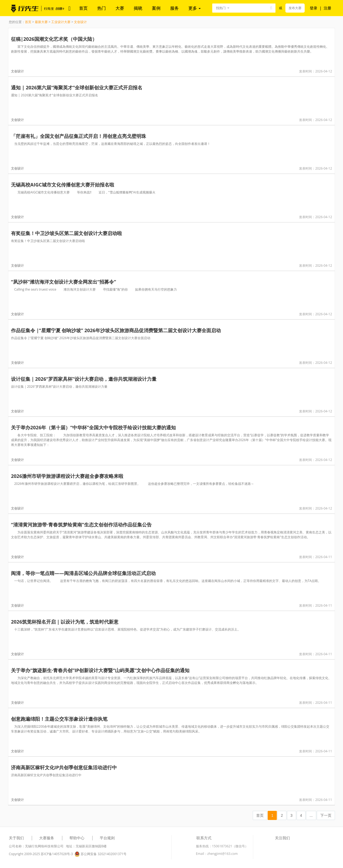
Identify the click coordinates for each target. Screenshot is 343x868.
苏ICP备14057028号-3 (57, 854)
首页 (83, 8)
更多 (195, 8)
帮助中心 (77, 838)
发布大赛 (295, 8)
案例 (156, 8)
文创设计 (80, 22)
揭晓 (138, 8)
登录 (314, 8)
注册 (327, 8)
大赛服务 (47, 838)
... (311, 815)
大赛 (120, 8)
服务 (174, 8)
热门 (102, 8)
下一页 (326, 815)
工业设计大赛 (61, 22)
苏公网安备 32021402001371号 (100, 854)
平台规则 (107, 838)
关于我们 (16, 838)
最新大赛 (41, 22)
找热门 (221, 8)
